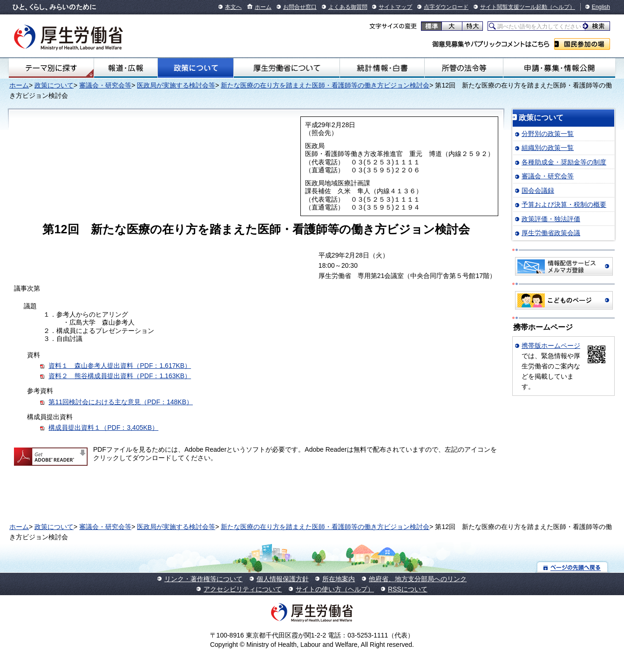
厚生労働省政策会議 (551, 233)
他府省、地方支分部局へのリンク (418, 579)
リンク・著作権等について (203, 579)
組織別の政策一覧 (548, 148)
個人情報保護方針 (283, 579)
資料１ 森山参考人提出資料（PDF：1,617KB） (120, 366)
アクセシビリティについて (243, 589)
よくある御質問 (348, 7)
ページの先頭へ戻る (573, 567)
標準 (431, 26)
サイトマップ (395, 7)
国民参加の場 (582, 44)
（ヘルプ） (561, 7)
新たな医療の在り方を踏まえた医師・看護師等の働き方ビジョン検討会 (325, 85)
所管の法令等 (464, 68)
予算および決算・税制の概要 (564, 204)
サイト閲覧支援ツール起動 (514, 7)
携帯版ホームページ (551, 346)
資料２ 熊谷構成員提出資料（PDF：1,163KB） (120, 376)
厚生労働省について (287, 68)
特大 (472, 26)
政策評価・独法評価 (551, 219)
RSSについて (408, 589)
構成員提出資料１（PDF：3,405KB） (103, 428)
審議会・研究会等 (105, 85)
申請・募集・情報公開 (559, 68)
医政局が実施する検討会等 (176, 85)
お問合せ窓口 (300, 7)
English (601, 7)
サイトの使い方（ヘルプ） (335, 589)
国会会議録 (538, 190)
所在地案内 (339, 579)
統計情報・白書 (382, 68)
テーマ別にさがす (51, 68)
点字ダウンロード (446, 7)
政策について (196, 68)
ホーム (263, 7)
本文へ (233, 7)
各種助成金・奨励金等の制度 (564, 162)
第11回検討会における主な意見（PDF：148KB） (121, 402)
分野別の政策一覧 (548, 134)
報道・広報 (126, 68)
